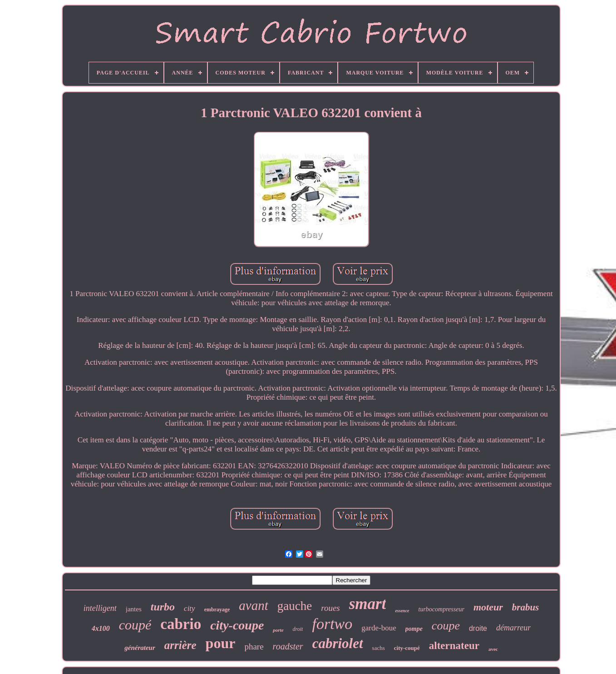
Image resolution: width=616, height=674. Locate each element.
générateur (140, 648)
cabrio (181, 624)
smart (368, 604)
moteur (488, 607)
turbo (163, 607)
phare (254, 647)
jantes (134, 609)
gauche (295, 606)
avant (253, 605)
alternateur (454, 646)
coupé (135, 625)
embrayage (217, 610)
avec (493, 649)
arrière (180, 645)
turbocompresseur (441, 609)
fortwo (332, 624)
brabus (526, 607)
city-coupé (407, 648)
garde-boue (379, 628)
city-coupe (237, 625)
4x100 (101, 628)
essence (402, 611)
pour (221, 643)
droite (478, 628)
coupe (446, 626)
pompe (414, 629)
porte (278, 630)
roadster (288, 646)
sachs (379, 648)
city (190, 608)
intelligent (100, 608)
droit (298, 629)
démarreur (513, 628)
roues (330, 608)
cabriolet (338, 643)
